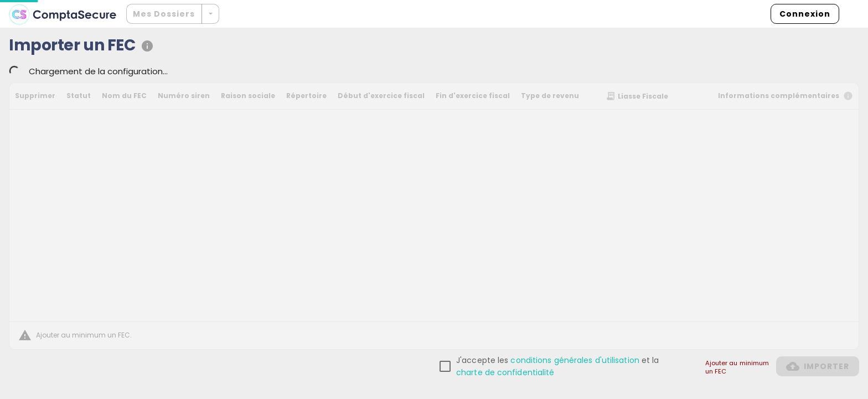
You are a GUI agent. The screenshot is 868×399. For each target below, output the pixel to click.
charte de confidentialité (505, 372)
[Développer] (210, 14)
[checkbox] (559, 366)
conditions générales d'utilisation (575, 360)
